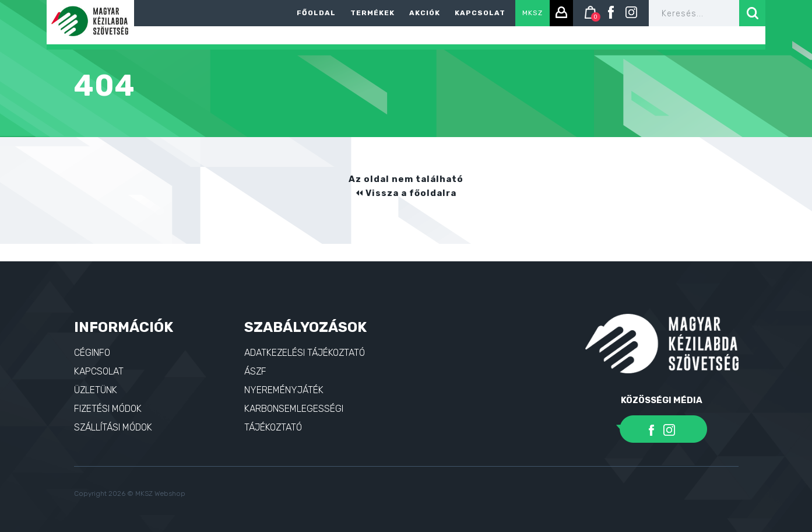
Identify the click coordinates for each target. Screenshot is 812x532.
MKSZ (532, 13)
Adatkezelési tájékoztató (305, 353)
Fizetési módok (108, 409)
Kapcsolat (480, 13)
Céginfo (92, 353)
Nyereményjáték (284, 390)
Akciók (425, 13)
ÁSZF (255, 371)
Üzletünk (96, 390)
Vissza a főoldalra (406, 193)
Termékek (372, 13)
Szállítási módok (113, 427)
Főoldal (316, 13)
